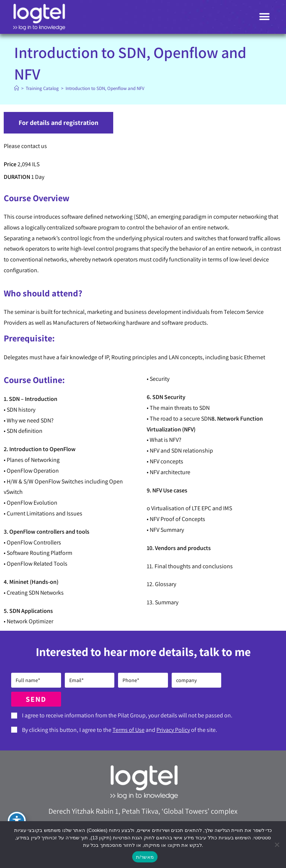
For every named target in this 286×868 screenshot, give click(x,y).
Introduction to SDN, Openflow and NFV (105, 88)
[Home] (17, 88)
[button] (265, 17)
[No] (277, 845)
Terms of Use (128, 730)
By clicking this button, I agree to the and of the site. (120, 730)
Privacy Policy (173, 730)
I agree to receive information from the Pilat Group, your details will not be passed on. (127, 715)
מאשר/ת (145, 857)
